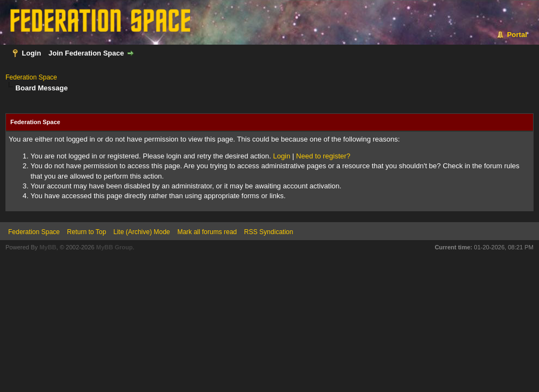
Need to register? (323, 156)
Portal (517, 35)
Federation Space (31, 77)
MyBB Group (114, 247)
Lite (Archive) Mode (142, 232)
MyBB (48, 247)
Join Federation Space (86, 53)
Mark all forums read (207, 232)
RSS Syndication (268, 232)
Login (31, 53)
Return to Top (87, 232)
